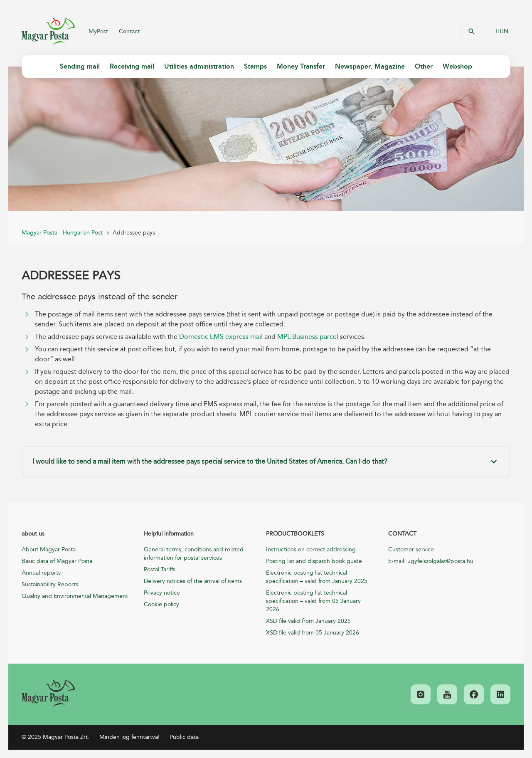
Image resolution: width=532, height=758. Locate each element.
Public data (184, 737)
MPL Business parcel (308, 337)
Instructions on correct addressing (311, 549)
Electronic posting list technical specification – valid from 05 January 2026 (313, 601)
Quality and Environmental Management (75, 596)
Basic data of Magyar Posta (57, 561)
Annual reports (41, 573)
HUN (502, 32)
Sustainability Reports (50, 584)
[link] (48, 694)
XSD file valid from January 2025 (308, 621)
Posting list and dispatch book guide (314, 561)
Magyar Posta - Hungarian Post (62, 233)
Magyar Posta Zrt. (48, 32)
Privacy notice (162, 593)
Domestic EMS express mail (221, 337)
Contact (129, 31)
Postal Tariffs (160, 569)
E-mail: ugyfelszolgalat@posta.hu (431, 561)
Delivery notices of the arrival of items (193, 581)
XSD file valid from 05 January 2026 (313, 633)
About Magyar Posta (49, 549)
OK (472, 32)
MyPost (98, 31)
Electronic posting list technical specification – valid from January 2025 (317, 577)
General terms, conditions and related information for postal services (194, 554)
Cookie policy (161, 604)
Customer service (411, 549)
